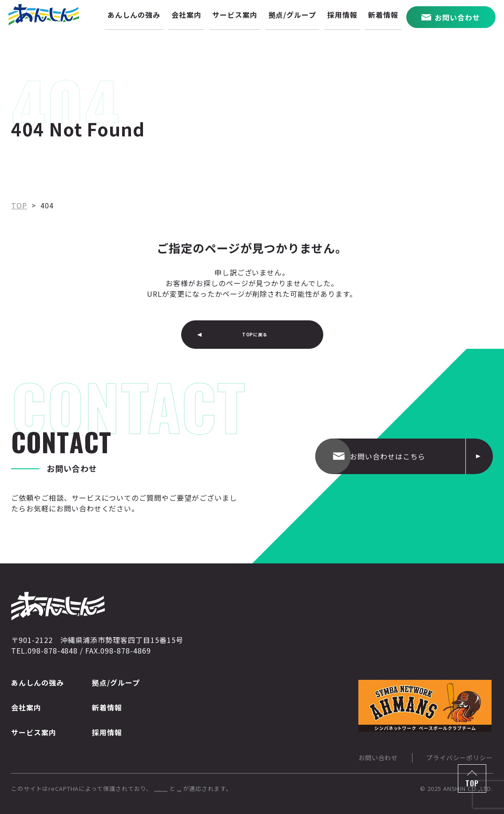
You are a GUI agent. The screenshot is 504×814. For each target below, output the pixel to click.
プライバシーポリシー (460, 758)
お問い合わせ (378, 758)
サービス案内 (34, 732)
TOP (472, 783)
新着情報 (107, 707)
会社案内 (26, 707)
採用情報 (107, 732)
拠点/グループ (116, 682)
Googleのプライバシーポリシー (199, 788)
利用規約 (266, 788)
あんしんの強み (38, 682)
